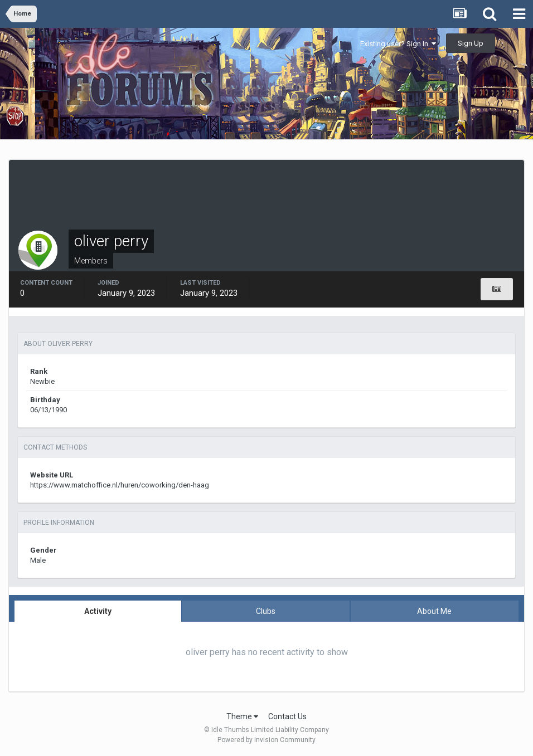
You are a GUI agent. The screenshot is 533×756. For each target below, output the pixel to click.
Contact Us (287, 716)
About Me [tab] (434, 611)
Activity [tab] (98, 611)
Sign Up (471, 43)
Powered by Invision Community (266, 740)
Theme (242, 716)
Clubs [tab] (266, 611)
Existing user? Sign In (398, 44)
